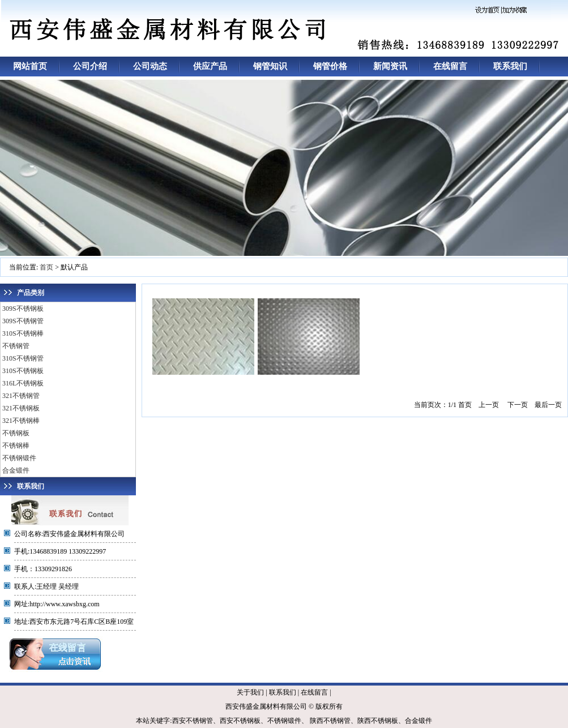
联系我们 (510, 66)
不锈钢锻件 (19, 458)
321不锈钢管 (21, 396)
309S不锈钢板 (23, 309)
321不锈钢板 (21, 408)
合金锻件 (16, 470)
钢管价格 (330, 66)
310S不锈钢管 (23, 358)
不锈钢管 (16, 346)
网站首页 (30, 66)
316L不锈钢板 (23, 383)
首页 (46, 267)
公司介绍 (90, 66)
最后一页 (548, 405)
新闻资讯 (390, 66)
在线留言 (450, 66)
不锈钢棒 (16, 446)
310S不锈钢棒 (23, 333)
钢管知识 (270, 66)
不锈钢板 (16, 433)
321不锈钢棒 (21, 421)
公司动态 (150, 66)
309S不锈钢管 (23, 321)
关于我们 (250, 692)
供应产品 (210, 66)
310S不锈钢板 (23, 371)
